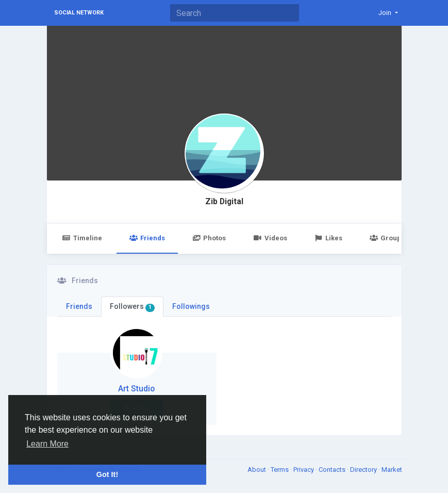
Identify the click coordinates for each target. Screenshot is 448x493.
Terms (280, 470)
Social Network (79, 13)
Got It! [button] (107, 474)
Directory (364, 470)
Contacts (333, 470)
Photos (209, 238)
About (258, 470)
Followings (191, 306)
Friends (147, 238)
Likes (328, 238)
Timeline (82, 238)
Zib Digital (224, 202)
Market (392, 470)
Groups (387, 238)
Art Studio (137, 389)
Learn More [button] (47, 444)
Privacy (304, 470)
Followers (132, 307)
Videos (270, 238)
